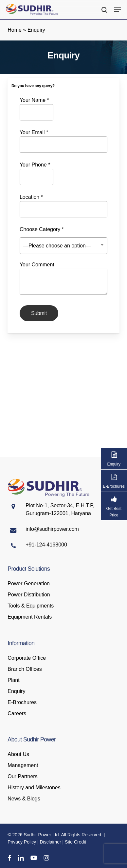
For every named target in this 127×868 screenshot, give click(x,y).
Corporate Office (27, 658)
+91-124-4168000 (46, 545)
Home (15, 30)
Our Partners (22, 776)
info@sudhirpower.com (52, 529)
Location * (63, 206)
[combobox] (63, 246)
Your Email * (63, 141)
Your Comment (63, 279)
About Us (18, 754)
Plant (13, 680)
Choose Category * (63, 240)
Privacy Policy (22, 842)
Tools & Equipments (31, 606)
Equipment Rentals (30, 617)
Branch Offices (25, 669)
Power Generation (29, 584)
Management (23, 765)
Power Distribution (29, 595)
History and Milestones (34, 788)
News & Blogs (24, 799)
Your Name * (36, 109)
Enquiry (16, 691)
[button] (118, 10)
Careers (17, 713)
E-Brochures (22, 702)
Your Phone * (36, 174)
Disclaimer (51, 842)
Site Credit (75, 842)
